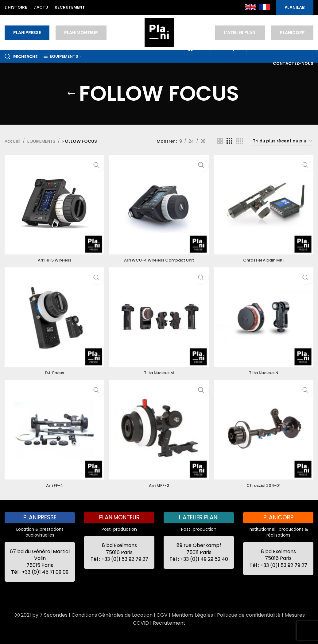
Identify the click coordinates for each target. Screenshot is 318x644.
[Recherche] (21, 56)
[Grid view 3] (229, 141)
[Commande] (283, 141)
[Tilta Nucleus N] (265, 317)
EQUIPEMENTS (41, 141)
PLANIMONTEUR (81, 33)
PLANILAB (295, 7)
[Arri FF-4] (53, 431)
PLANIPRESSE (27, 33)
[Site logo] (159, 32)
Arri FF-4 (53, 485)
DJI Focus (53, 371)
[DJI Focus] (53, 317)
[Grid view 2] (220, 141)
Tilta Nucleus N (265, 371)
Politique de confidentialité (249, 615)
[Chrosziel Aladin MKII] (265, 203)
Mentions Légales (192, 615)
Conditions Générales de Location (112, 615)
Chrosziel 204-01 (265, 485)
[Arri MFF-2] (159, 431)
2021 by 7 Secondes (41, 615)
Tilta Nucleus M (159, 371)
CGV (162, 615)
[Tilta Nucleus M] (159, 317)
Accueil (12, 141)
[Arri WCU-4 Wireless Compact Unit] (159, 203)
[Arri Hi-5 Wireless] (53, 203)
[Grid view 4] (240, 141)
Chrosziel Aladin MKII (265, 257)
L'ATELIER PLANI (240, 33)
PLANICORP (292, 33)
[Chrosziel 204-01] (265, 431)
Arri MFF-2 (159, 485)
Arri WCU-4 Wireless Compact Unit (159, 257)
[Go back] (71, 94)
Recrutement (169, 623)
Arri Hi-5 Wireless (53, 257)
